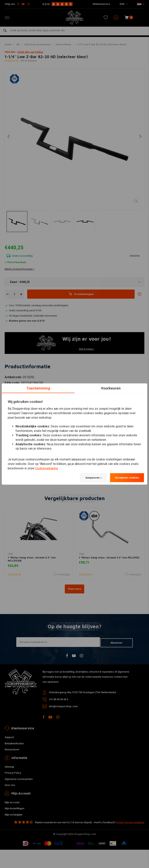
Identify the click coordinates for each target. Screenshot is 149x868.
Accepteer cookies (124, 478)
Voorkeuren (111, 388)
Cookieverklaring (46, 468)
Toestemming (38, 388)
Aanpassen (86, 478)
